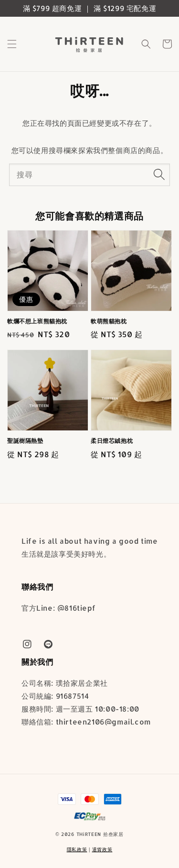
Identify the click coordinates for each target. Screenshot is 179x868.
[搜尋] (159, 175)
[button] (12, 44)
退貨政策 (102, 849)
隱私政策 (77, 849)
